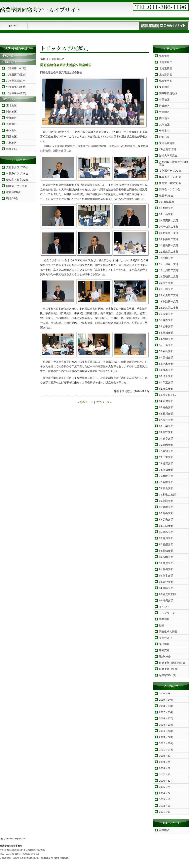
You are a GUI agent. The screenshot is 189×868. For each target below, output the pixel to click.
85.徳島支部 (166, 532)
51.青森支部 (166, 320)
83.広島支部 (166, 519)
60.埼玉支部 (166, 376)
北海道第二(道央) (16, 74)
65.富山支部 (166, 407)
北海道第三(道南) (16, 81)
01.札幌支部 (166, 208)
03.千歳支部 (166, 214)
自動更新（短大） (169, 669)
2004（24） (166, 793)
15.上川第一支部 (169, 264)
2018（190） (167, 706)
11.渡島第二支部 (169, 252)
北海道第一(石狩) (16, 68)
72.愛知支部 (166, 451)
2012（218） (167, 743)
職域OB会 (12, 198)
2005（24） (166, 787)
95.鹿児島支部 (167, 594)
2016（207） (167, 718)
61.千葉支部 (166, 382)
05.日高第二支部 (169, 221)
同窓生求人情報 (168, 632)
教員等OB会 (13, 192)
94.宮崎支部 (166, 588)
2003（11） (166, 799)
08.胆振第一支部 (169, 233)
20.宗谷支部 (166, 283)
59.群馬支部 (166, 370)
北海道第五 (166, 81)
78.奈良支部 (166, 488)
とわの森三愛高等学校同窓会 (173, 163)
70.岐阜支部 (166, 439)
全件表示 (164, 131)
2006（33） (166, 781)
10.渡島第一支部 (169, 245)
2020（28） (166, 693)
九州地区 (11, 143)
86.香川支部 (166, 538)
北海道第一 (166, 56)
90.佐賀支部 (166, 563)
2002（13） (166, 806)
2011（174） (167, 750)
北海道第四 (166, 75)
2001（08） (166, 812)
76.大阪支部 (166, 476)
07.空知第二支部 (169, 227)
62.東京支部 (166, 389)
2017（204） (167, 712)
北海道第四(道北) (16, 87)
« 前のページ (85, 402)
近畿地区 (11, 124)
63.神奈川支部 (167, 395)
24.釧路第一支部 (169, 301)
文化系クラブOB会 (17, 167)
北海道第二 (166, 62)
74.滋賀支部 (166, 463)
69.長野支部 (166, 432)
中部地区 (11, 118)
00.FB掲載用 (166, 202)
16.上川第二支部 (169, 270)
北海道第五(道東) (16, 93)
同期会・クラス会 (17, 186)
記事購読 (164, 830)
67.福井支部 (166, 420)
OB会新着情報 (167, 149)
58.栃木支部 (166, 364)
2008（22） (166, 768)
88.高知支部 (166, 551)
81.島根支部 (166, 507)
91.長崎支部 (166, 569)
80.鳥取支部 (166, 501)
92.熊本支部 (166, 576)
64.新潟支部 (166, 401)
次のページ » (104, 402)
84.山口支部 (166, 526)
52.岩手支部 (166, 326)
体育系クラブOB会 (17, 173)
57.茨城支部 (166, 358)
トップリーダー (168, 613)
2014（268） (167, 731)
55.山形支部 (166, 345)
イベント (164, 607)
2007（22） (166, 774)
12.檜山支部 (166, 258)
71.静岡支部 (166, 445)
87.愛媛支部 (166, 544)
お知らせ (164, 137)
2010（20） (166, 756)
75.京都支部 (166, 470)
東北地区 (11, 105)
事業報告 (164, 619)
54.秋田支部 (166, 339)
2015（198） (167, 725)
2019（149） (167, 700)
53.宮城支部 (166, 333)
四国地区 (11, 137)
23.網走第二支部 (169, 295)
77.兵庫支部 (166, 482)
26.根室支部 (166, 314)
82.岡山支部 (166, 513)
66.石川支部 (166, 414)
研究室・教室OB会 (17, 180)
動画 (162, 625)
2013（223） (167, 737)
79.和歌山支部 (167, 495)
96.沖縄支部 (166, 600)
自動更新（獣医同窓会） (173, 663)
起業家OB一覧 (167, 675)
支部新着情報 (167, 143)
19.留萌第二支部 (169, 277)
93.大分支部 (166, 582)
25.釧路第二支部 (169, 308)
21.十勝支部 (166, 289)
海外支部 (11, 149)
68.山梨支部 (166, 426)
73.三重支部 (166, 457)
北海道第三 (166, 68)
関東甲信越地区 (168, 93)
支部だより (166, 638)
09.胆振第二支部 (169, 239)
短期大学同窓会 (168, 156)
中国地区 (11, 130)
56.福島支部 (166, 351)
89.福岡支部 (166, 557)
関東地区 (11, 112)
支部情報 (164, 644)
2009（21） (166, 762)
